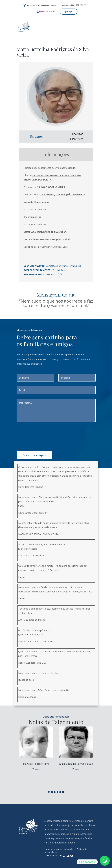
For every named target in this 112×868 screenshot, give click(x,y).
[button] (91, 26)
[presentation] (47, 433)
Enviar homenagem (34, 455)
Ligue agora (69, 11)
